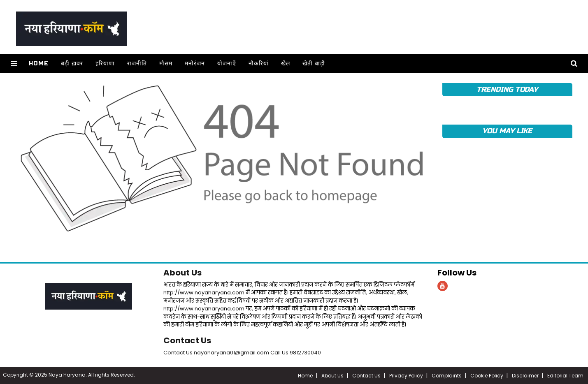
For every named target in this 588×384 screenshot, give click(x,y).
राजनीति (137, 64)
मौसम (166, 64)
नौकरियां (259, 64)
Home (39, 64)
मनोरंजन (195, 64)
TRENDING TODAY (507, 89)
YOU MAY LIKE (507, 131)
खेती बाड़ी (314, 64)
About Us (182, 273)
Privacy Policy (406, 376)
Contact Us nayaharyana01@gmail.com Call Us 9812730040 (242, 353)
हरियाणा (105, 64)
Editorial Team (565, 376)
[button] (14, 64)
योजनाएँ (227, 64)
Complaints (447, 376)
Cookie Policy (487, 376)
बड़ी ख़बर (72, 64)
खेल (286, 64)
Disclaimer (525, 376)
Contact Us (187, 340)
